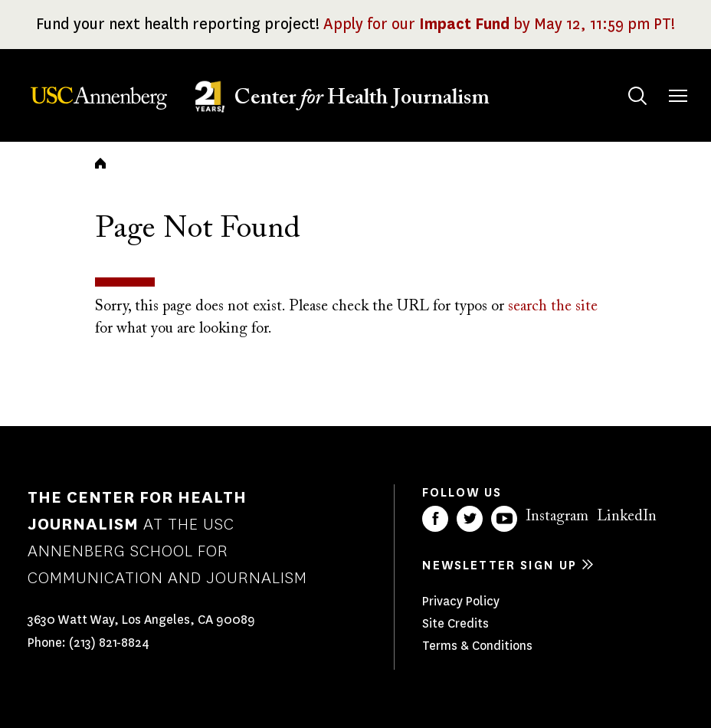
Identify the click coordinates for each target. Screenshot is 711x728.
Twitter (470, 519)
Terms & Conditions (477, 646)
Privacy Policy (461, 601)
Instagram (557, 516)
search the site (553, 307)
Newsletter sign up (500, 565)
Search (623, 81)
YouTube (504, 519)
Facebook (435, 519)
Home (100, 163)
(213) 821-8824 (109, 643)
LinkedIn (627, 516)
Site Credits (455, 623)
